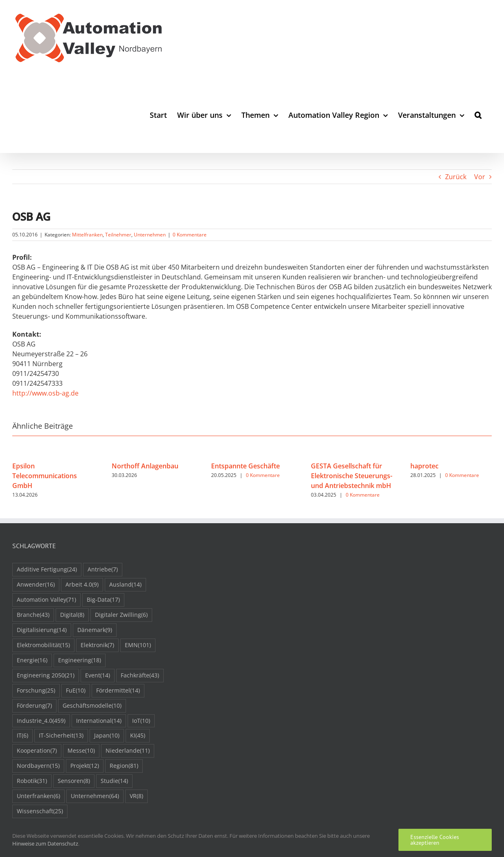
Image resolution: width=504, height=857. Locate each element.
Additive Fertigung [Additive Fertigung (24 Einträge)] (47, 570)
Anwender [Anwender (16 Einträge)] (36, 585)
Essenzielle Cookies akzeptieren (435, 840)
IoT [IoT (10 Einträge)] (141, 721)
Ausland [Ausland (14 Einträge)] (125, 585)
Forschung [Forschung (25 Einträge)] (36, 691)
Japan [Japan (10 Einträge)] (107, 736)
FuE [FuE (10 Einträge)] (76, 691)
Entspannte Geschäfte (245, 466)
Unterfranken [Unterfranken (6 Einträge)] (38, 796)
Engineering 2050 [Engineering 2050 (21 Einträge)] (46, 676)
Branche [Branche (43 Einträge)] (33, 615)
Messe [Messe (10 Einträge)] (81, 751)
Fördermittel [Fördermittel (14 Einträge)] (118, 691)
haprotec (424, 466)
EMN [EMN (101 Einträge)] (138, 645)
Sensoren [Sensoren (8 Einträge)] (74, 781)
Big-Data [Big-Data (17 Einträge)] (103, 600)
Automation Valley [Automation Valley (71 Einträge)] (46, 600)
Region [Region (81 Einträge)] (124, 766)
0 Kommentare (190, 235)
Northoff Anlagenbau (145, 466)
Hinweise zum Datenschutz (45, 844)
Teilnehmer (118, 235)
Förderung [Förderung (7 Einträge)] (34, 706)
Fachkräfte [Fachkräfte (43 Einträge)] (140, 676)
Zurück (456, 177)
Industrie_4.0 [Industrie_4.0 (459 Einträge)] (41, 721)
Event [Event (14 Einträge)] (98, 676)
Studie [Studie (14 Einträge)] (114, 781)
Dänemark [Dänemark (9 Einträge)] (95, 630)
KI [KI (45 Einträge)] (138, 736)
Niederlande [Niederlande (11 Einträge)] (128, 751)
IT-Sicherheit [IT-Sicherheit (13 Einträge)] (61, 736)
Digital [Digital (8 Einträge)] (72, 615)
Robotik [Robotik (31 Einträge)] (32, 781)
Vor (480, 177)
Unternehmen (150, 235)
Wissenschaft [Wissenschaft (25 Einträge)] (40, 811)
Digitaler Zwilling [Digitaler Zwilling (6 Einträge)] (121, 615)
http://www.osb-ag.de (45, 393)
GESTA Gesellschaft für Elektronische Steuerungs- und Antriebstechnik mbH (352, 476)
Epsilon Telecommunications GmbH (45, 476)
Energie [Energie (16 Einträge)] (32, 660)
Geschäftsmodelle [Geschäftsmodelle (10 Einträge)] (92, 706)
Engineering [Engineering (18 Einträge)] (80, 660)
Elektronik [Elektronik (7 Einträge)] (97, 645)
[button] (478, 115)
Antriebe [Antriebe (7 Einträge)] (103, 570)
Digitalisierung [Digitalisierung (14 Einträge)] (42, 630)
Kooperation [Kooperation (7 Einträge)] (37, 751)
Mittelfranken (87, 235)
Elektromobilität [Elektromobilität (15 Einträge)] (43, 645)
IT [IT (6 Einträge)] (22, 736)
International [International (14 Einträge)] (99, 721)
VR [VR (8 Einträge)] (136, 796)
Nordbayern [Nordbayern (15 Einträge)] (38, 766)
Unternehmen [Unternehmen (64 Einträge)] (95, 796)
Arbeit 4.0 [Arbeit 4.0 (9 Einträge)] (82, 585)
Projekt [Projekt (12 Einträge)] (85, 766)
